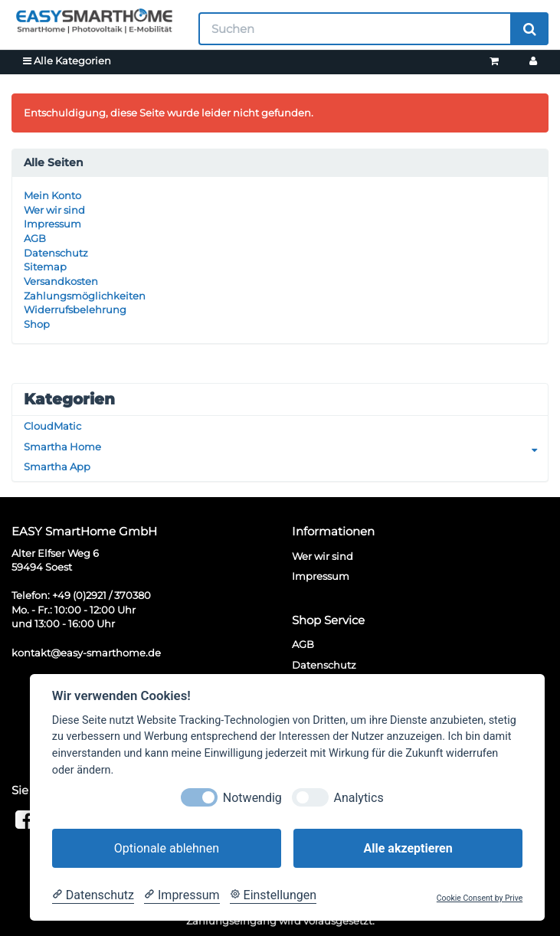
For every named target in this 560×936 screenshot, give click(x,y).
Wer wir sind (54, 210)
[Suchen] (355, 29)
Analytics (358, 798)
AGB (35, 238)
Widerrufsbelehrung (75, 309)
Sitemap (45, 267)
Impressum (52, 224)
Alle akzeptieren (408, 848)
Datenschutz (56, 253)
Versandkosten (61, 281)
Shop (37, 324)
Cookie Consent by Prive (480, 898)
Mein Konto (52, 195)
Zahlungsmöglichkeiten (85, 296)
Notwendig (252, 798)
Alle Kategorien (67, 61)
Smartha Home (286, 447)
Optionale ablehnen (167, 848)
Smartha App (57, 466)
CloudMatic (52, 426)
